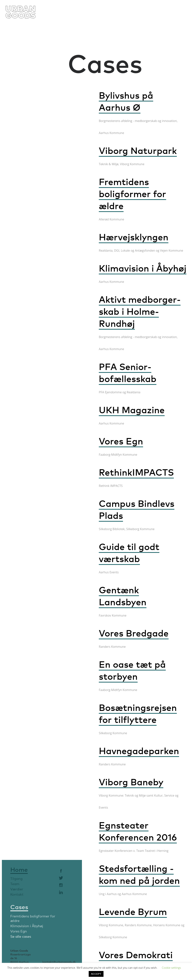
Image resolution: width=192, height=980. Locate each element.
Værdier (17, 889)
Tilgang (16, 879)
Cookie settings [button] (171, 968)
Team (15, 884)
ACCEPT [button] (96, 974)
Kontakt (17, 894)
